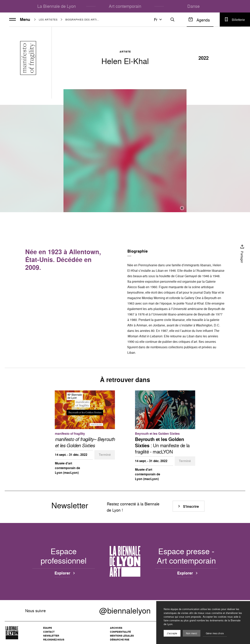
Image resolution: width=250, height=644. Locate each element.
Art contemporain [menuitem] (125, 6)
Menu (20, 20)
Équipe (48, 628)
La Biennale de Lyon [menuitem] (57, 6)
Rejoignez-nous (54, 640)
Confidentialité (120, 632)
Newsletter (51, 636)
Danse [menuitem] (193, 6)
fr (158, 20)
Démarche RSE (120, 640)
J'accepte (172, 633)
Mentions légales (122, 636)
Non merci (192, 633)
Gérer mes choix (215, 633)
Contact (49, 632)
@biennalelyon (125, 611)
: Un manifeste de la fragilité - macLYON (162, 445)
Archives (116, 628)
